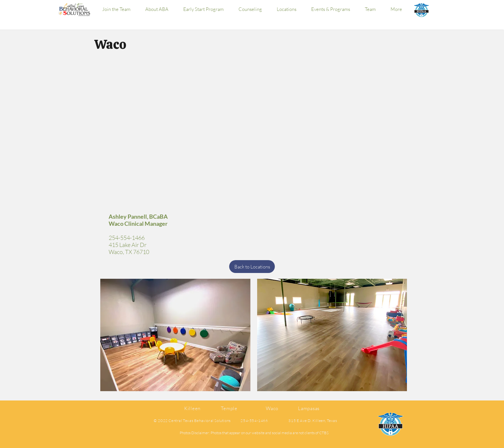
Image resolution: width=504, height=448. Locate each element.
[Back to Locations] (252, 267)
